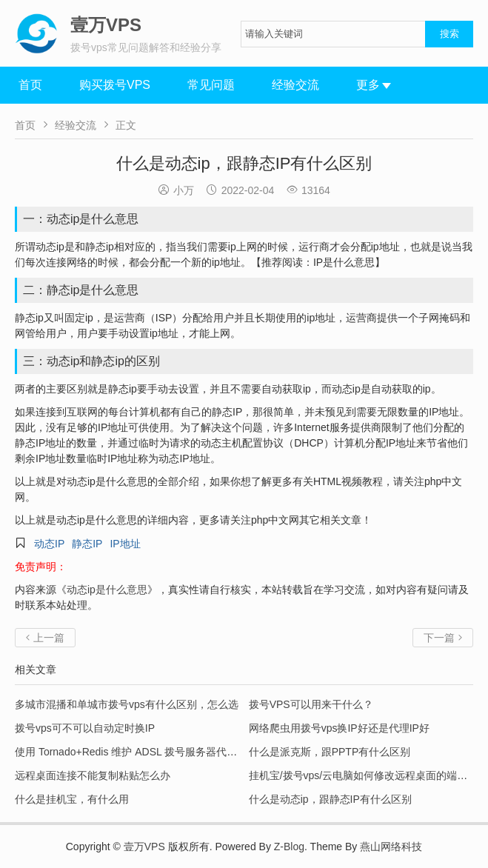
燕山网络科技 (391, 847)
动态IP (49, 544)
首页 (30, 85)
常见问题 (211, 85)
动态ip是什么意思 (107, 590)
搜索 (449, 34)
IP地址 (125, 544)
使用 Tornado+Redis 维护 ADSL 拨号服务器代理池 (131, 752)
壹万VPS (144, 847)
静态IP (87, 544)
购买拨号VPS (115, 85)
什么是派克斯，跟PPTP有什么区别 (330, 752)
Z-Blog (289, 847)
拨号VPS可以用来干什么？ (311, 704)
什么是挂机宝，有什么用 (72, 799)
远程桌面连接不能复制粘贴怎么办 (93, 775)
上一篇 (45, 638)
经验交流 (295, 85)
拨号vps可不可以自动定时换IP (85, 728)
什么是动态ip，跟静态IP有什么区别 (330, 799)
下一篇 (443, 638)
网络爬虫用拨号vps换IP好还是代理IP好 (339, 728)
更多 (374, 85)
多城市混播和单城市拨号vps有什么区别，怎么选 (127, 704)
